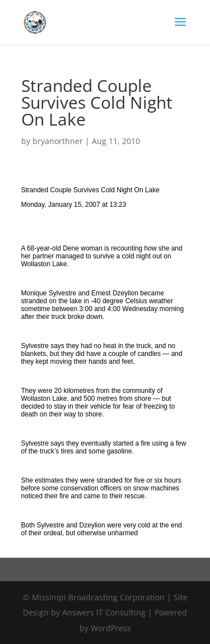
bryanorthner (58, 141)
